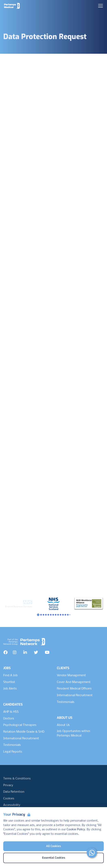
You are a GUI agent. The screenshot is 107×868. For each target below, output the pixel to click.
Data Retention (14, 792)
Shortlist (9, 682)
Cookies (9, 799)
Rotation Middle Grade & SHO (24, 732)
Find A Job (10, 675)
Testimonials (12, 745)
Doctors (9, 719)
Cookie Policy (76, 830)
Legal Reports (13, 752)
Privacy (8, 785)
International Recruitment (21, 739)
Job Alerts (10, 689)
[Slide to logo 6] (53, 615)
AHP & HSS (11, 712)
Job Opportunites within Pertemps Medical (73, 733)
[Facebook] (5, 652)
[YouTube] (47, 652)
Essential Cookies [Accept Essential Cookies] (54, 858)
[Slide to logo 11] (65, 615)
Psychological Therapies (20, 725)
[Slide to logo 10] (63, 615)
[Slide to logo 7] (56, 615)
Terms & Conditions (17, 779)
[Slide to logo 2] (43, 615)
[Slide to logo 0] (38, 615)
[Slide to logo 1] (41, 615)
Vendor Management (71, 675)
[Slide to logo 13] (70, 615)
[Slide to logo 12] (68, 615)
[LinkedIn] (25, 652)
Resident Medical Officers (74, 689)
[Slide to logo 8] (58, 615)
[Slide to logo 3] (46, 615)
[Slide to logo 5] (51, 615)
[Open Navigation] (101, 6)
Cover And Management (74, 682)
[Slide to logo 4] (48, 615)
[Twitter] (36, 652)
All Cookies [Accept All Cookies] (53, 846)
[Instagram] (15, 652)
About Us (63, 725)
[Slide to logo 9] (61, 615)
